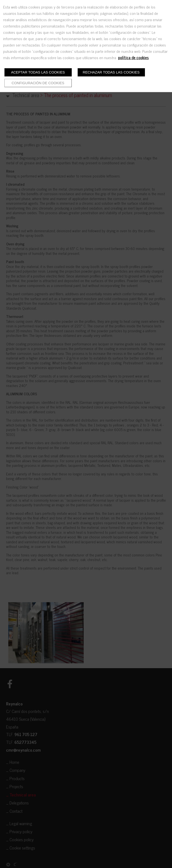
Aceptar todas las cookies (38, 72)
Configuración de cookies (38, 83)
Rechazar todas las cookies (111, 72)
